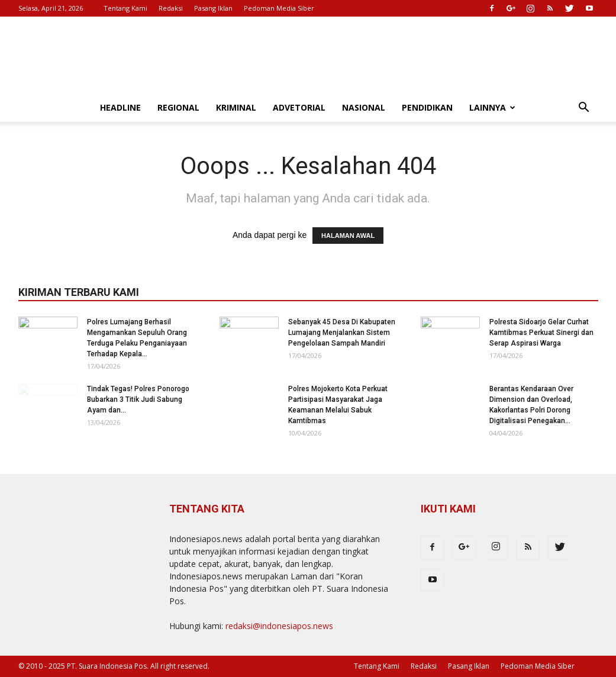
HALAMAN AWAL (348, 236)
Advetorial (299, 107)
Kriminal (236, 107)
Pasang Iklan (213, 8)
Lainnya (492, 107)
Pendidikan (427, 107)
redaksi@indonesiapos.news (279, 626)
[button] (584, 109)
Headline (120, 107)
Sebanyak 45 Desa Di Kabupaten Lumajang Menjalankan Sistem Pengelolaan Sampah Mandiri (342, 333)
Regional (178, 107)
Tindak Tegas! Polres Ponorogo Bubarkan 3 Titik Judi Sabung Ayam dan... (138, 399)
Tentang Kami (125, 8)
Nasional (364, 107)
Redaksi (171, 8)
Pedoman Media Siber (279, 8)
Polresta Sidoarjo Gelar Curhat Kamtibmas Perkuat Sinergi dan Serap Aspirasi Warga (541, 333)
